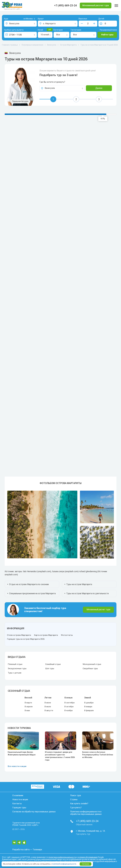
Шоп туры (50, 669)
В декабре (89, 703)
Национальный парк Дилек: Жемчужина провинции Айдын (22, 753)
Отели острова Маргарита (19, 635)
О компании (18, 795)
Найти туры (107, 35)
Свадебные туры (90, 669)
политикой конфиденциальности (64, 864)
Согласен (86, 864)
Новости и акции (20, 799)
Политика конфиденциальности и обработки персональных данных (86, 813)
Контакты (17, 804)
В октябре (69, 707)
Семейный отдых (53, 664)
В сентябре (69, 703)
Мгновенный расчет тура (98, 610)
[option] (61, 525)
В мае (27, 710)
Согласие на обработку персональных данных (34, 812)
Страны (74, 799)
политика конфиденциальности (62, 857)
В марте (28, 703)
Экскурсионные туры (17, 669)
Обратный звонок (84, 825)
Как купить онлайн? (79, 804)
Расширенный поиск (108, 30)
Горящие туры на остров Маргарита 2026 (26, 639)
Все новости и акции (17, 766)
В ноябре (68, 710)
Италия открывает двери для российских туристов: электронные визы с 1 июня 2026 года (60, 756)
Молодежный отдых (92, 664)
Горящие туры (19, 808)
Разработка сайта (21, 850)
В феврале (89, 710)
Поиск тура (76, 795)
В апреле (29, 707)
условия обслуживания (88, 857)
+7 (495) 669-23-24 (65, 5)
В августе (49, 710)
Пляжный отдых (15, 664)
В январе (88, 707)
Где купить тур (83, 834)
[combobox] (25, 19)
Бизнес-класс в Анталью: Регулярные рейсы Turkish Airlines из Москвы (98, 755)
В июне (48, 703)
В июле (48, 707)
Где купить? (76, 808)
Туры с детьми (15, 673)
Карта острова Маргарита (46, 635)
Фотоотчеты (67, 635)
